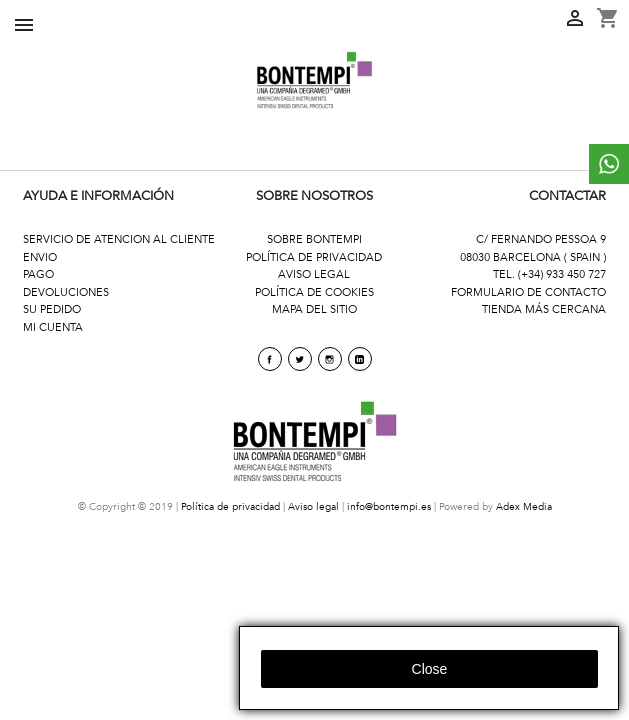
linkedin (360, 359)
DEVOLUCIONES (66, 292)
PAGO (38, 274)
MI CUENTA (53, 327)
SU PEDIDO (52, 309)
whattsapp (609, 164)
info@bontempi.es (389, 506)
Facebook (270, 359)
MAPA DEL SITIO (314, 309)
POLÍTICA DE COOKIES (314, 292)
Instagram (330, 359)
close (430, 669)
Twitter (300, 359)
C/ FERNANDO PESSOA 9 (541, 239)
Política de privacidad (230, 506)
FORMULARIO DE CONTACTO (528, 292)
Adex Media (524, 506)
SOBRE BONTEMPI (314, 239)
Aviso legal (313, 506)
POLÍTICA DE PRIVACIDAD (314, 257)
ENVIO (40, 257)
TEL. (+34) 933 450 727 (549, 274)
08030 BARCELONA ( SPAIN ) (533, 257)
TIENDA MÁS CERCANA (544, 309)
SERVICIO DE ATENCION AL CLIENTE (119, 239)
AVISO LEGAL (314, 274)
